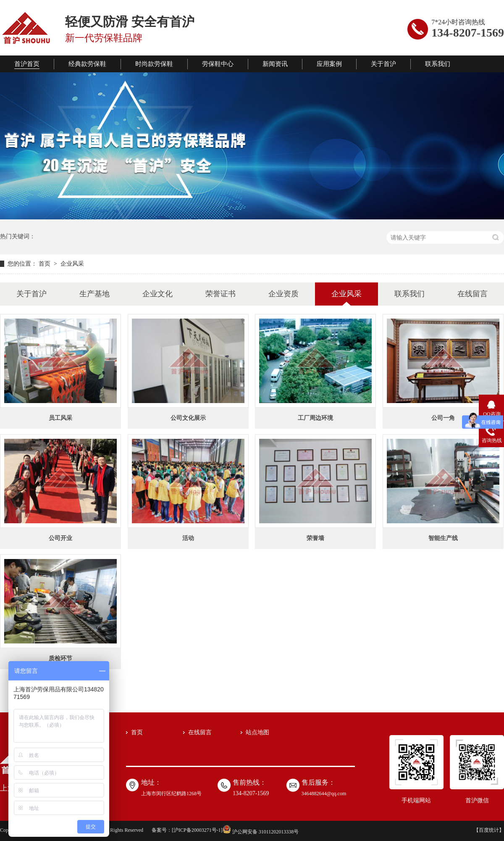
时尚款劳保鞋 (154, 64)
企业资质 (283, 294)
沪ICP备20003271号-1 (197, 830)
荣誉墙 (315, 538)
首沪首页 (27, 64)
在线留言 (472, 294)
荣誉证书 (220, 294)
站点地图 (257, 732)
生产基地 (94, 294)
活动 (188, 538)
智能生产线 (443, 538)
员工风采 (60, 418)
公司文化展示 (188, 418)
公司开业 (60, 538)
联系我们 (438, 64)
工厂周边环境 (315, 418)
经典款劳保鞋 (87, 64)
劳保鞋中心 (218, 64)
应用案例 (329, 64)
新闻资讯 (275, 64)
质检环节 (60, 658)
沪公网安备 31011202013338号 (261, 832)
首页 (45, 264)
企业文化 (157, 294)
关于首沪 (383, 64)
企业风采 (72, 264)
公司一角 (443, 418)
